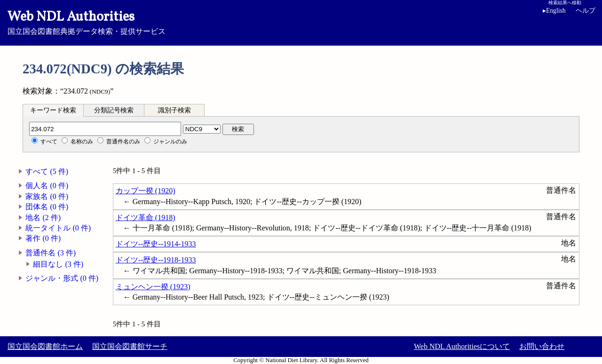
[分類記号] (105, 129)
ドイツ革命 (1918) (146, 218)
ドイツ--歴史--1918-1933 (156, 260)
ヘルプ (586, 11)
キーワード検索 (53, 110)
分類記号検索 (114, 110)
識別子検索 (174, 110)
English (554, 11)
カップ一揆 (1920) (146, 191)
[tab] (53, 110)
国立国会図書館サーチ (130, 346)
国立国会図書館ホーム (45, 346)
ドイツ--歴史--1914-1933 (156, 244)
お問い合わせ (542, 346)
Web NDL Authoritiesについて (462, 346)
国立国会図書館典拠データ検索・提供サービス (301, 22)
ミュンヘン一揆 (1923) (153, 287)
